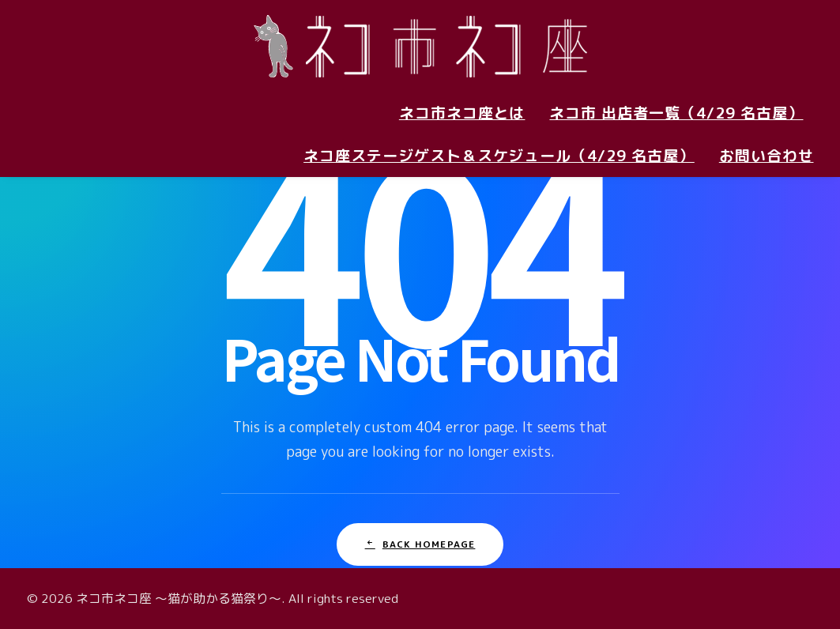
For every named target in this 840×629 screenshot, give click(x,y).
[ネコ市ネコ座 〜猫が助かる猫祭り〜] (420, 46)
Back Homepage (420, 544)
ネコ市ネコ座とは (462, 113)
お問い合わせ (767, 156)
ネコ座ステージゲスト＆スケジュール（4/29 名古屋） (499, 156)
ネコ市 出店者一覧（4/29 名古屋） (676, 113)
